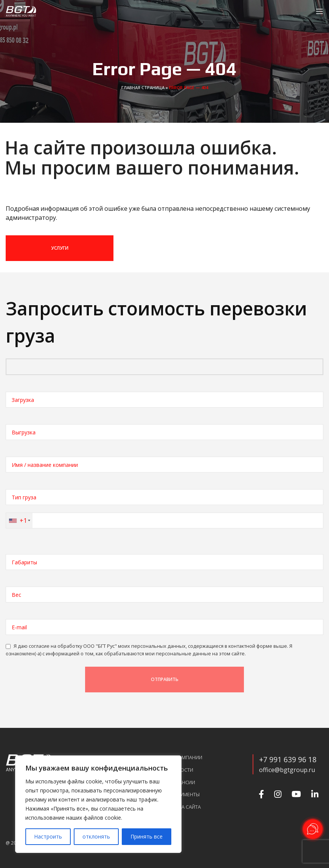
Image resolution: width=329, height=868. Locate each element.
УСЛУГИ (60, 248)
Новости (182, 770)
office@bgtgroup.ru (287, 770)
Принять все (147, 836)
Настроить (48, 836)
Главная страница (143, 87)
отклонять (96, 836)
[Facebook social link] (260, 794)
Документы (185, 795)
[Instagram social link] (277, 794)
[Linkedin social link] (314, 794)
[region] (98, 804)
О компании (186, 758)
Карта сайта (185, 807)
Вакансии (183, 782)
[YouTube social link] (295, 794)
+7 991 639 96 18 (288, 759)
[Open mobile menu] (320, 11)
